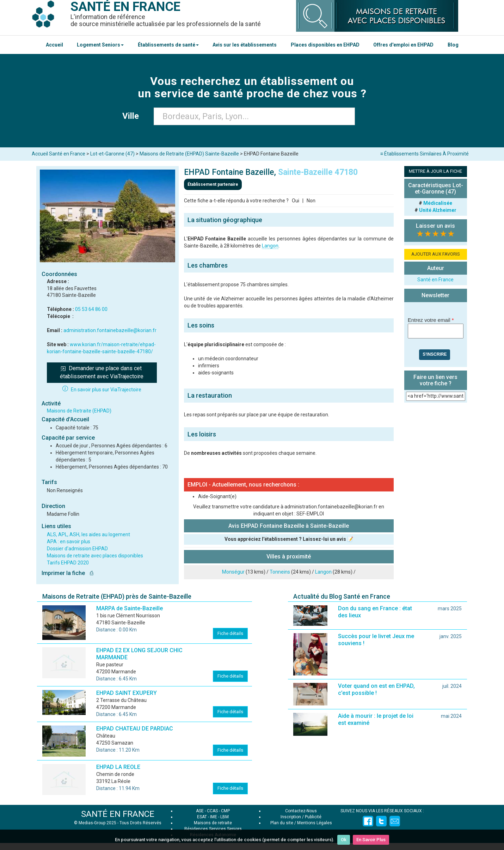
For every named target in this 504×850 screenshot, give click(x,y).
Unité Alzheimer (438, 210)
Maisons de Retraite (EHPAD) (79, 411)
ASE (200, 811)
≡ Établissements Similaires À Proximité (425, 154)
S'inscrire (435, 354)
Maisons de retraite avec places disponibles (95, 556)
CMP (225, 811)
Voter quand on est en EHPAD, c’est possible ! (376, 689)
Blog (453, 45)
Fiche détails (230, 633)
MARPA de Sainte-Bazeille (130, 608)
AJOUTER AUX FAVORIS (436, 254)
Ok (344, 840)
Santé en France (435, 280)
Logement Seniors (100, 45)
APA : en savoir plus (69, 542)
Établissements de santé (168, 45)
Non (311, 201)
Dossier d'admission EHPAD (77, 549)
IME (214, 817)
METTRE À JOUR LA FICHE (435, 171)
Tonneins (280, 572)
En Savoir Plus (371, 840)
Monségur (233, 572)
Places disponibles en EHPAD (325, 45)
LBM (225, 817)
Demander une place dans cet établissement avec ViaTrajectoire (102, 372)
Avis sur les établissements (245, 45)
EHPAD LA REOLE (118, 767)
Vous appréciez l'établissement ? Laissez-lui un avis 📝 (289, 539)
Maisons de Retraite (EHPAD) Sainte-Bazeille (189, 154)
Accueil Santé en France (59, 154)
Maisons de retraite (213, 823)
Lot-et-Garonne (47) (112, 154)
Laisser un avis (435, 226)
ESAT (202, 817)
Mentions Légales (315, 823)
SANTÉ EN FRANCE (118, 814)
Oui (296, 201)
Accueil (54, 45)
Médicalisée (438, 203)
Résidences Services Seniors (213, 829)
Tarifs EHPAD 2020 (68, 563)
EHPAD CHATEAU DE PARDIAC (135, 729)
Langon (270, 246)
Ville (133, 116)
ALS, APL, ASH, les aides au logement (88, 534)
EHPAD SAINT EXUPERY (127, 693)
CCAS (212, 811)
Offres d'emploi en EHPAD (403, 45)
